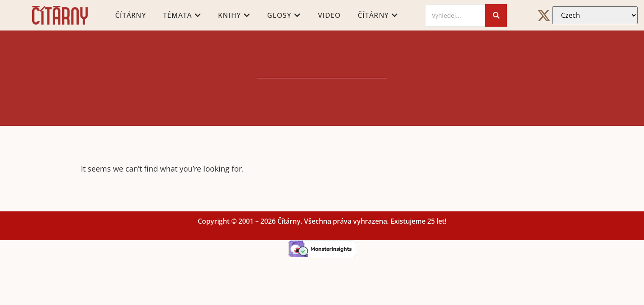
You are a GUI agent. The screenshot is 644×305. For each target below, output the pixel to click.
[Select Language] (595, 15)
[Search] (455, 15)
